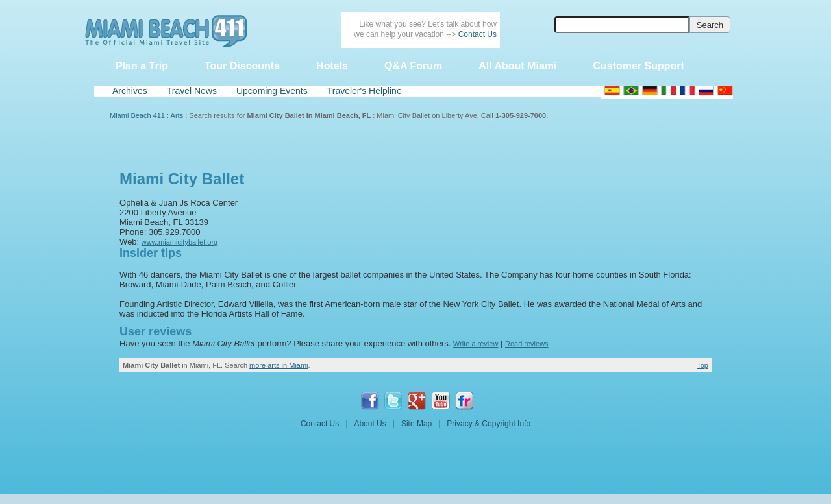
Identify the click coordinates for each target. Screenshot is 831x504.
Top (702, 365)
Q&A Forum (413, 66)
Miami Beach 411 (137, 115)
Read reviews (527, 344)
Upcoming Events (272, 91)
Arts (177, 115)
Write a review (476, 344)
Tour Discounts (242, 66)
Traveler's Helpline (365, 91)
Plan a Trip (142, 66)
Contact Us (478, 34)
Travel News (192, 91)
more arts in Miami (279, 365)
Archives (130, 91)
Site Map (416, 424)
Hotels (332, 66)
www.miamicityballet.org (180, 242)
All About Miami (517, 66)
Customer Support (638, 66)
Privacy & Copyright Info (489, 424)
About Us (370, 424)
